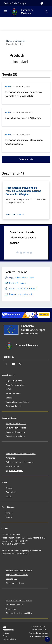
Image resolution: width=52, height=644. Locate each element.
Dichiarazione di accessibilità (19, 613)
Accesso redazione (40, 636)
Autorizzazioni (12, 466)
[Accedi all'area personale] (42, 3)
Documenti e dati (14, 406)
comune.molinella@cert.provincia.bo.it (24, 550)
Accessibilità (8, 630)
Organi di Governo (14, 381)
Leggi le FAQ (12, 579)
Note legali (11, 609)
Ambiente (10, 458)
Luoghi (9, 513)
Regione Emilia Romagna (15, 3)
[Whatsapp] (20, 364)
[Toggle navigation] (5, 11)
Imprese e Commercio (16, 432)
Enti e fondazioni (14, 393)
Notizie (8, 86)
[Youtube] (13, 364)
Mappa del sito (9, 639)
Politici (9, 398)
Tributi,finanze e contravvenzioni (21, 454)
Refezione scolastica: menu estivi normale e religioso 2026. (23, 94)
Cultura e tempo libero (16, 428)
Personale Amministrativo (18, 402)
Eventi (9, 517)
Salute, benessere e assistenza (20, 462)
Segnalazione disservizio (17, 575)
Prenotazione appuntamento (19, 570)
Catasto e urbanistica (16, 436)
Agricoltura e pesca (15, 471)
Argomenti (20, 41)
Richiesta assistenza (15, 583)
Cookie (6, 636)
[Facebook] (6, 364)
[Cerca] (46, 12)
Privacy (6, 633)
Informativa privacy (15, 605)
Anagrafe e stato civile (16, 423)
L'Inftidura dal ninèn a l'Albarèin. (23, 118)
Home (9, 41)
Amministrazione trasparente (19, 600)
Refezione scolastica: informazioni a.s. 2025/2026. (24, 142)
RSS (4, 627)
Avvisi (9, 496)
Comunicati (11, 492)
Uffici (8, 389)
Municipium (44, 633)
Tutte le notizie (26, 159)
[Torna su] (47, 639)
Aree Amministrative (15, 385)
